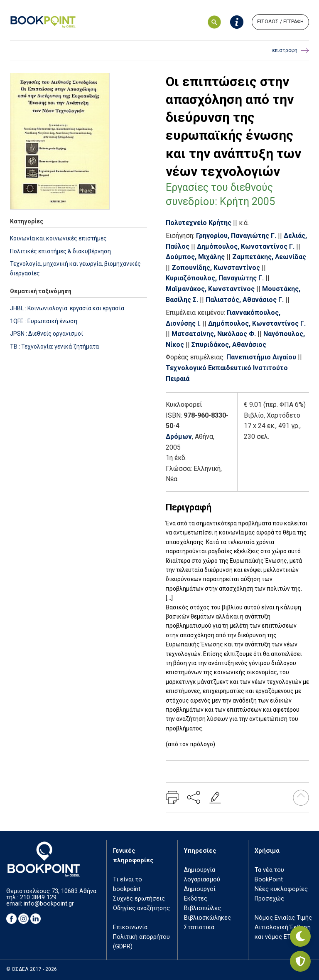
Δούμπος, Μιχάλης (195, 257)
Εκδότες (196, 899)
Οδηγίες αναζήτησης (141, 908)
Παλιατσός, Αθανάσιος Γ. (245, 300)
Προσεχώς (269, 899)
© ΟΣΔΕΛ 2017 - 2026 (32, 969)
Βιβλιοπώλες (202, 908)
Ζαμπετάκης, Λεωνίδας (269, 257)
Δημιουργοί (200, 889)
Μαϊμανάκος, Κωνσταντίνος (210, 289)
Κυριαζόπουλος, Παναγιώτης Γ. (215, 278)
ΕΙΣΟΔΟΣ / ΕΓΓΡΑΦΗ (280, 22)
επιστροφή (291, 51)
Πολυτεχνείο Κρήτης (199, 223)
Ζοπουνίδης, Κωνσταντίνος (216, 268)
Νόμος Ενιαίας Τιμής (283, 918)
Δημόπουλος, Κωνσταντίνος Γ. (246, 246)
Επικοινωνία (130, 927)
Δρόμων (179, 437)
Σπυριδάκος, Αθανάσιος (229, 345)
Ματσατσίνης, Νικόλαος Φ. (214, 334)
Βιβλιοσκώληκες (207, 918)
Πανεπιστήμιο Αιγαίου (261, 357)
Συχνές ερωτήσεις (139, 899)
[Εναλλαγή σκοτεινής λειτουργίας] (300, 936)
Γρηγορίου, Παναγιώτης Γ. (236, 236)
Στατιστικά (199, 927)
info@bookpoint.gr (49, 904)
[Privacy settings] (300, 961)
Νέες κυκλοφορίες (281, 889)
